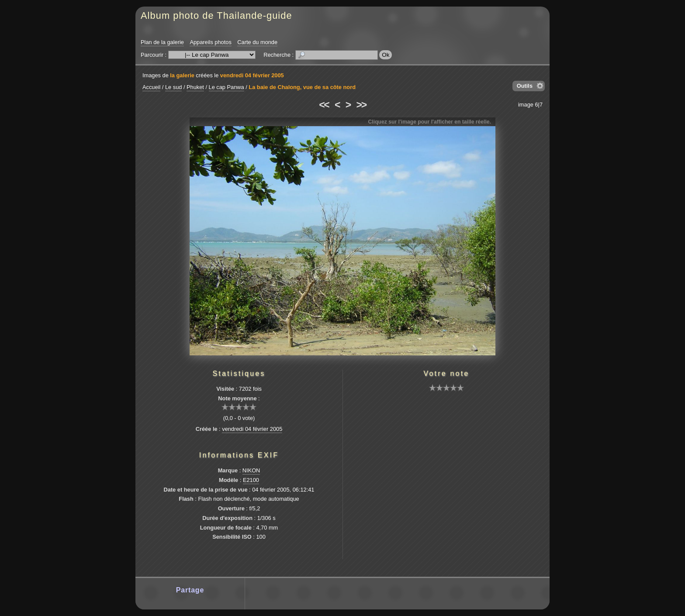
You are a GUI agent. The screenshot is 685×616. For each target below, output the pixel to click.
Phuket (195, 87)
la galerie (182, 75)
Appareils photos (210, 42)
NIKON (251, 470)
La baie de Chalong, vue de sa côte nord (302, 87)
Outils (525, 86)
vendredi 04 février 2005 (252, 75)
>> (361, 105)
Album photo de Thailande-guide (216, 15)
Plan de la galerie (162, 42)
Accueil (151, 87)
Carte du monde (257, 42)
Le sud (173, 87)
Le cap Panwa (227, 87)
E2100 (251, 480)
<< (324, 105)
